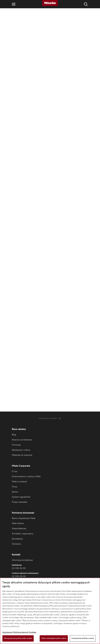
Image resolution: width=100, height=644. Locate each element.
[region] (50, 611)
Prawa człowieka (19, 502)
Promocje (16, 445)
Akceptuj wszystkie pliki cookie (18, 638)
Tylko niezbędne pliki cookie (54, 638)
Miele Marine (18, 523)
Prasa (14, 487)
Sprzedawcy (17, 539)
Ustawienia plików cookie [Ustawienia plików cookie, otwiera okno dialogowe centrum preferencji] (83, 638)
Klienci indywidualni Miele (24, 518)
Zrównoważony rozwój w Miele (26, 477)
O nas (15, 471)
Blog (14, 435)
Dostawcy (16, 544)
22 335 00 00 (19, 568)
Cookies (33, 632)
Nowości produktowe (22, 440)
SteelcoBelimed (19, 529)
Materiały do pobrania (22, 455)
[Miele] (50, 3)
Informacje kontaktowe (22, 560)
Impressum (8, 632)
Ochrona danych (21, 632)
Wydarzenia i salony (21, 450)
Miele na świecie (19, 482)
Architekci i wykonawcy (23, 534)
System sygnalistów (21, 497)
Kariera (15, 492)
